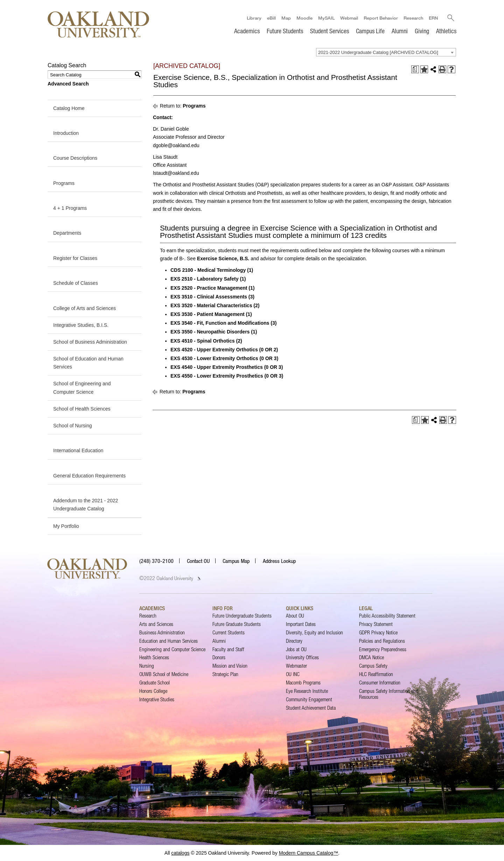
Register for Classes (75, 258)
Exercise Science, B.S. (223, 259)
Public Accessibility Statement (387, 616)
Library (254, 18)
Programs (64, 183)
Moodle (304, 18)
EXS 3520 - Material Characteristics (215, 305)
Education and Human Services (169, 641)
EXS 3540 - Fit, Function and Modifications (223, 323)
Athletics (446, 31)
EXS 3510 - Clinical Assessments (212, 297)
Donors (219, 657)
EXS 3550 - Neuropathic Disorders (214, 332)
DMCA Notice (372, 657)
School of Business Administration (90, 342)
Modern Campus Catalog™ (309, 853)
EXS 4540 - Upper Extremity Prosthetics (227, 367)
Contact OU (198, 561)
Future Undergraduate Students (242, 616)
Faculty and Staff (228, 649)
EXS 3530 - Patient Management (211, 314)
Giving (422, 31)
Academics (247, 31)
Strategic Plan (225, 674)
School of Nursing (73, 426)
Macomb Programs (303, 683)
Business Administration (162, 632)
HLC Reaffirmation (376, 674)
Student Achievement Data (311, 708)
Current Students (229, 632)
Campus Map (236, 561)
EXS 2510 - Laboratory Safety (208, 279)
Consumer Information (380, 683)
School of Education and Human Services (88, 363)
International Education (78, 450)
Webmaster (296, 666)
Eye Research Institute (307, 691)
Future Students (285, 31)
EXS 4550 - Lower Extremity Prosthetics (227, 376)
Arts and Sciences (156, 624)
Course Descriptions (75, 158)
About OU (295, 616)
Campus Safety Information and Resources (389, 694)
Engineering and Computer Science (172, 649)
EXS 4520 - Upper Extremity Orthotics (224, 350)
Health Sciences (154, 657)
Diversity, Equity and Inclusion (314, 632)
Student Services (330, 31)
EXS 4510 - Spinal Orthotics (206, 341)
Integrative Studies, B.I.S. (81, 325)
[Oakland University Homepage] (98, 24)
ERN (433, 18)
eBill (271, 18)
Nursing (147, 666)
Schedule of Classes (76, 283)
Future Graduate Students (237, 624)
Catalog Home (69, 108)
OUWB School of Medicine (164, 674)
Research (413, 18)
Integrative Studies (157, 699)
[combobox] (386, 52)
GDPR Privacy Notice (378, 632)
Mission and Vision (230, 666)
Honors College (153, 691)
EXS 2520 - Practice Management (212, 288)
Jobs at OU (296, 649)
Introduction (66, 133)
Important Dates (301, 624)
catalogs (180, 853)
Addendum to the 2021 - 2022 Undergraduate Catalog (86, 505)
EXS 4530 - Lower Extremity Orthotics (224, 358)
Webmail (349, 18)
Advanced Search (68, 84)
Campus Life (370, 31)
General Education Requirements (89, 476)
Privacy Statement (376, 624)
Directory (294, 641)
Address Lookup (279, 561)
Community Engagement (309, 699)
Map (286, 18)
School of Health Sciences (82, 409)
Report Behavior (380, 18)
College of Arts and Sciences (85, 308)
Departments (67, 233)
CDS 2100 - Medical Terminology (212, 270)
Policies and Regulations (382, 641)
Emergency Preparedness (383, 649)
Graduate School (155, 683)
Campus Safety (373, 666)
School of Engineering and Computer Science (82, 388)
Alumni (400, 31)
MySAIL (326, 18)
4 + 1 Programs (70, 208)
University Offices (302, 657)
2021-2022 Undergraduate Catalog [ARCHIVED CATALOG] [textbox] (378, 52)
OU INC (293, 674)
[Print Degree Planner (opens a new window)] (415, 69)
